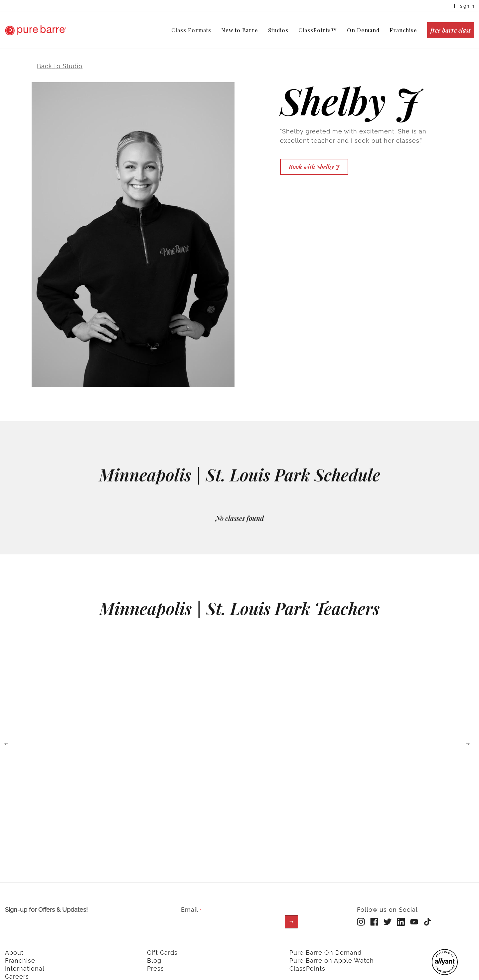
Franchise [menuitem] (403, 30)
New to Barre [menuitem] (240, 30)
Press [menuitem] (156, 962)
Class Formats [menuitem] (191, 30)
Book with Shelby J (314, 160)
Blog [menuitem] (154, 954)
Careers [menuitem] (17, 970)
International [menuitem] (25, 962)
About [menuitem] (14, 946)
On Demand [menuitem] (363, 30)
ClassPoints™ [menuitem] (318, 30)
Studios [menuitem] (278, 30)
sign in (467, 6)
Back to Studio (60, 59)
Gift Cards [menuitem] (162, 946)
